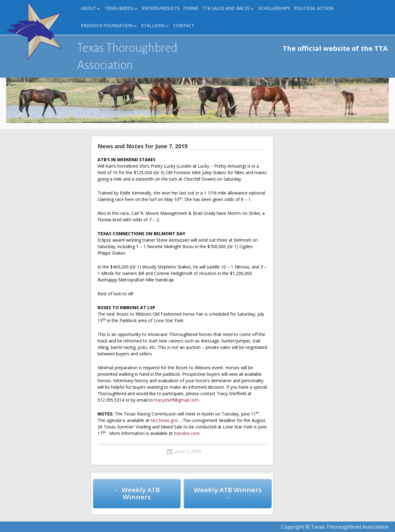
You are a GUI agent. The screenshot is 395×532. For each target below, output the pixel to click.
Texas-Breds (119, 8)
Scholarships (274, 8)
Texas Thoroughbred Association (127, 56)
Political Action (314, 8)
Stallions (153, 25)
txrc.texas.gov (164, 420)
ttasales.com (187, 433)
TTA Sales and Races (226, 8)
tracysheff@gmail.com (177, 400)
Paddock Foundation (107, 25)
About (88, 8)
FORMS (191, 8)
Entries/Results (161, 8)
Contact (184, 25)
